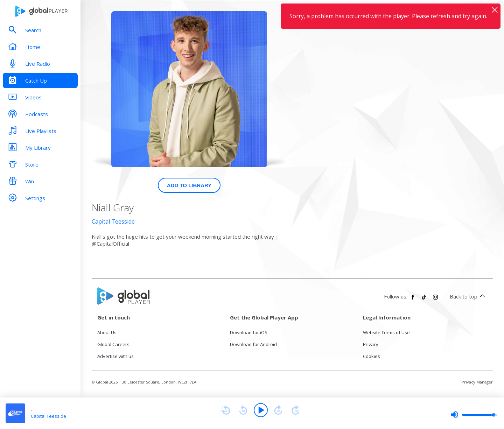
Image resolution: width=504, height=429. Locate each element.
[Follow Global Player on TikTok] (424, 300)
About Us (107, 332)
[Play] (261, 410)
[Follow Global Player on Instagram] (435, 300)
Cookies (372, 356)
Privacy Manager (477, 382)
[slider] (474, 415)
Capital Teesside (113, 221)
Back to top (468, 296)
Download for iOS (249, 332)
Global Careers (113, 344)
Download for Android (253, 344)
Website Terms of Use (386, 332)
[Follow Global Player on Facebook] (413, 300)
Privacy (371, 344)
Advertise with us (115, 356)
